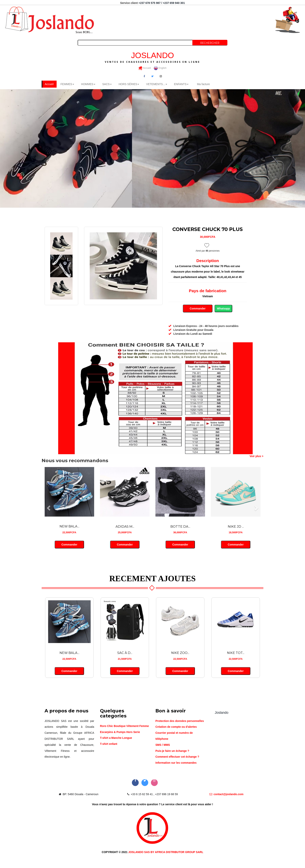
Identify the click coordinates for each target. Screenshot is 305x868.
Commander (198, 309)
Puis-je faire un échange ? (172, 751)
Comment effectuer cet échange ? (177, 757)
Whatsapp (223, 309)
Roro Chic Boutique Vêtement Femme (124, 726)
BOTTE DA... (180, 527)
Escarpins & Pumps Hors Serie (120, 732)
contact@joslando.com (227, 795)
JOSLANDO (152, 57)
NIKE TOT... (236, 653)
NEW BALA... (69, 527)
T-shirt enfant (109, 744)
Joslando (222, 713)
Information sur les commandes (176, 763)
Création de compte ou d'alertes (176, 727)
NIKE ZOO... (180, 653)
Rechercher (210, 43)
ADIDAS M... (125, 527)
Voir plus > (256, 456)
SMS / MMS (163, 745)
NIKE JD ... (236, 527)
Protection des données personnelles (180, 721)
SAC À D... (125, 653)
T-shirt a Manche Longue (116, 738)
